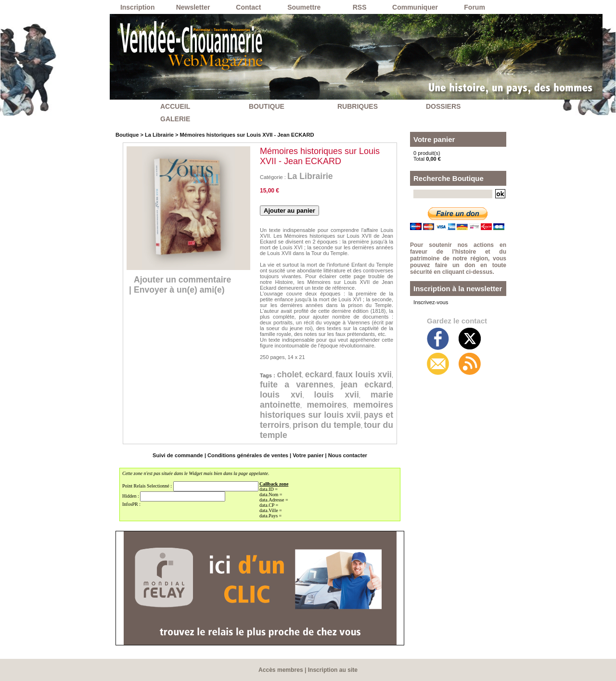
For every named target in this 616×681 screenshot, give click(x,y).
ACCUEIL (175, 106)
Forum (475, 7)
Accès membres (281, 670)
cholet (296, 374)
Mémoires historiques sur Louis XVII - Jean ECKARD (245, 135)
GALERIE (175, 119)
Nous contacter (346, 455)
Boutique (127, 135)
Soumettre (304, 7)
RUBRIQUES (358, 106)
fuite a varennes (325, 385)
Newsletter (193, 7)
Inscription (138, 7)
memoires (327, 405)
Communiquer (415, 7)
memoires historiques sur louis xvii (327, 410)
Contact (248, 7)
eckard (329, 374)
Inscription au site (333, 670)
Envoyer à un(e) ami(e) (180, 290)
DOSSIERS (443, 106)
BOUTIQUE (267, 106)
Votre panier (307, 455)
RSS (360, 7)
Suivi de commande (179, 455)
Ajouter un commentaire (184, 280)
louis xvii (348, 395)
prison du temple (338, 425)
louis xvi (309, 395)
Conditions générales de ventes (248, 455)
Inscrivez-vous (430, 302)
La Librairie (159, 135)
